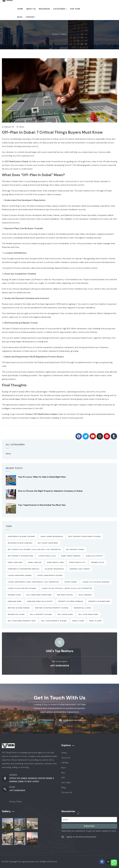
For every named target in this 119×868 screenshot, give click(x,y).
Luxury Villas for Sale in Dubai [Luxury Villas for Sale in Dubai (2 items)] (22, 588)
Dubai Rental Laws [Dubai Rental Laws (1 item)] (55, 562)
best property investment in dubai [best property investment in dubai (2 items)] (85, 536)
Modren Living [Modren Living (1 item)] (14, 595)
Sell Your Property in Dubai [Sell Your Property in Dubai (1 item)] (54, 621)
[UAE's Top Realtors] (60, 642)
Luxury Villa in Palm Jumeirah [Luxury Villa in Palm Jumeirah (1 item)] (96, 582)
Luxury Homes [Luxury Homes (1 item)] (71, 582)
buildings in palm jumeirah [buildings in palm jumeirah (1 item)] (20, 543)
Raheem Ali (8, 127)
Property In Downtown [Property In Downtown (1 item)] (99, 601)
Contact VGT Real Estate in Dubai (41, 414)
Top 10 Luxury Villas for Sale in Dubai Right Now (42, 477)
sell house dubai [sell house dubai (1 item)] (65, 614)
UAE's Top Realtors (60, 651)
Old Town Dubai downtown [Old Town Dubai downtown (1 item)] (39, 595)
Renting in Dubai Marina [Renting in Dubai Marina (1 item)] (19, 608)
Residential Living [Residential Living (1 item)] (16, 614)
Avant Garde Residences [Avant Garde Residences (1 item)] (52, 536)
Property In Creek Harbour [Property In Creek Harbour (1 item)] (71, 601)
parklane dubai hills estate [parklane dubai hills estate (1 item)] (40, 601)
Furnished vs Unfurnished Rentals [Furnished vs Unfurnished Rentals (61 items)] (24, 569)
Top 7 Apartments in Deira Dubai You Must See (42, 505)
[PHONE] (5, 789)
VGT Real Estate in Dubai (16, 161)
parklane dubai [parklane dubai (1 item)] (15, 601)
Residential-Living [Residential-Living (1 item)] (82, 608)
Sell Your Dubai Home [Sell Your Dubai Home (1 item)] (88, 614)
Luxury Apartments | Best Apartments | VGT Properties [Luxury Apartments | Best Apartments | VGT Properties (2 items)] (33, 582)
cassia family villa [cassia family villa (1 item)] (47, 556)
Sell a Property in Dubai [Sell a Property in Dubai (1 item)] (41, 614)
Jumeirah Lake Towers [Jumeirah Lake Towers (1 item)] (80, 569)
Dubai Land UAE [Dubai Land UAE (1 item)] (35, 562)
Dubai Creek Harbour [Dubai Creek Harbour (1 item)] (71, 556)
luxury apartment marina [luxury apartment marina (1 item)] (20, 575)
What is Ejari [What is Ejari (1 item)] (95, 621)
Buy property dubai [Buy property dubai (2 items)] (75, 549)
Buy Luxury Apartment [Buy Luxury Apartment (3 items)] (48, 543)
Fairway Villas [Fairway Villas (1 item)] (98, 562)
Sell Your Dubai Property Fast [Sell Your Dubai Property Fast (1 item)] (22, 621)
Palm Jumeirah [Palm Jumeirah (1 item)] (85, 595)
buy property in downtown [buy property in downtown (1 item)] (20, 556)
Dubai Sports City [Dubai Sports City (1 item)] (77, 562)
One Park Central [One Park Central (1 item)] (65, 595)
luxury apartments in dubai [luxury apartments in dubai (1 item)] (50, 575)
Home (55, 34)
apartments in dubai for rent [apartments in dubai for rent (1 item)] (22, 536)
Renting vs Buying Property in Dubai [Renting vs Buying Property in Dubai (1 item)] (52, 608)
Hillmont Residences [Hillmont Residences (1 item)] (54, 569)
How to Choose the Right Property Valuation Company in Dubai (50, 491)
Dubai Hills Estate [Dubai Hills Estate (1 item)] (94, 556)
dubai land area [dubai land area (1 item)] (15, 562)
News (64, 34)
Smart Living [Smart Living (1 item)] (78, 621)
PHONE (12, 787)
